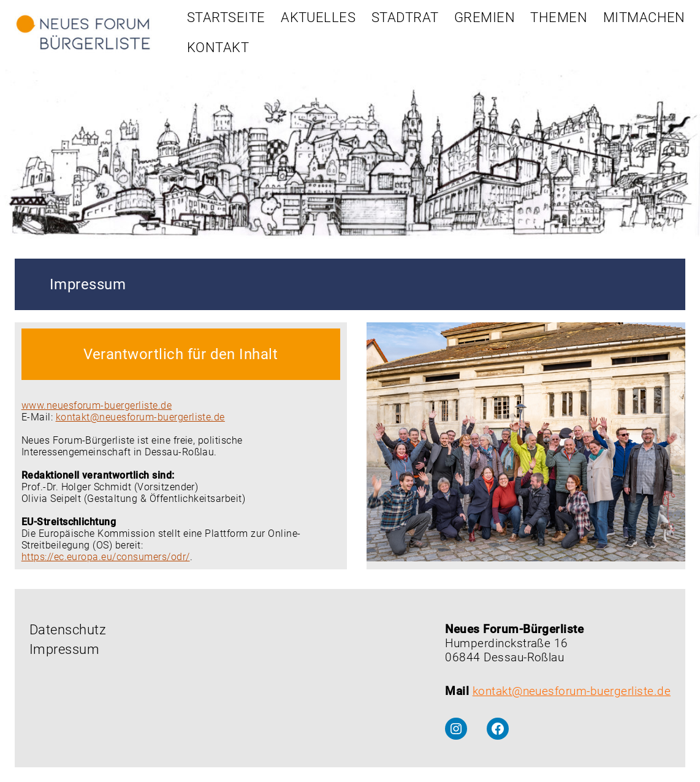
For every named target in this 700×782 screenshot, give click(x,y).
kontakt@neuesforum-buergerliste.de (140, 417)
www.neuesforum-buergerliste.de (97, 405)
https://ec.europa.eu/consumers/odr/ (106, 557)
